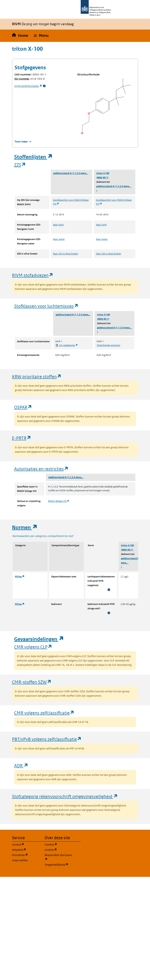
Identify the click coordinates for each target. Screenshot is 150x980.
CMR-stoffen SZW (32, 682)
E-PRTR (22, 438)
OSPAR (23, 407)
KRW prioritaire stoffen (37, 376)
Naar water (59, 239)
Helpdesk (26, 850)
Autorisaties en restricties (41, 469)
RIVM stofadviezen (33, 275)
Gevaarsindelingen (39, 639)
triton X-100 (103, 173)
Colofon (59, 844)
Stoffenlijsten (33, 157)
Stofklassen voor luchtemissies (46, 306)
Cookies (59, 850)
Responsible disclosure (59, 857)
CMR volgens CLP (33, 647)
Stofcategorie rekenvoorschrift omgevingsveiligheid (65, 796)
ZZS (20, 165)
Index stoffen (20, 860)
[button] (41, 36)
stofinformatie (28, 86)
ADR (21, 765)
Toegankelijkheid (59, 864)
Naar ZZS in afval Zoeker (66, 254)
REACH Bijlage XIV (59, 501)
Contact (26, 844)
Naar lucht (58, 225)
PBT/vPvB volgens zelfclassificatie (47, 739)
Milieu (20, 577)
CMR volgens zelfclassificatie (44, 713)
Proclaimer (26, 855)
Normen (25, 527)
